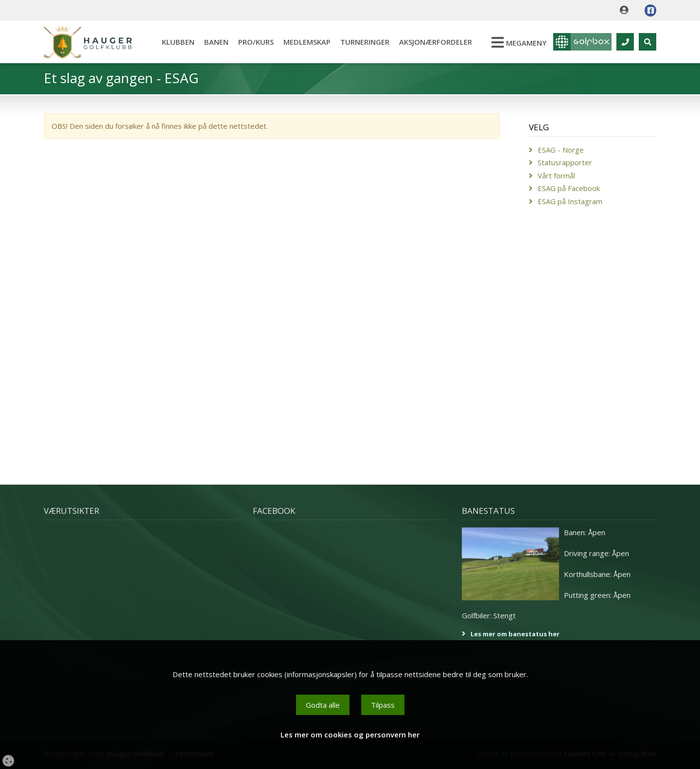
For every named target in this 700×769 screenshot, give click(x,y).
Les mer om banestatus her (515, 634)
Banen (216, 42)
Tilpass (383, 705)
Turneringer (365, 42)
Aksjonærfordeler (436, 42)
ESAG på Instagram (570, 201)
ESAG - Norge (561, 150)
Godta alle (323, 705)
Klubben (178, 42)
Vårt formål (556, 175)
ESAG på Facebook (569, 188)
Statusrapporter (565, 162)
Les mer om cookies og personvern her (350, 734)
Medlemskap (307, 42)
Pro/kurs (256, 42)
